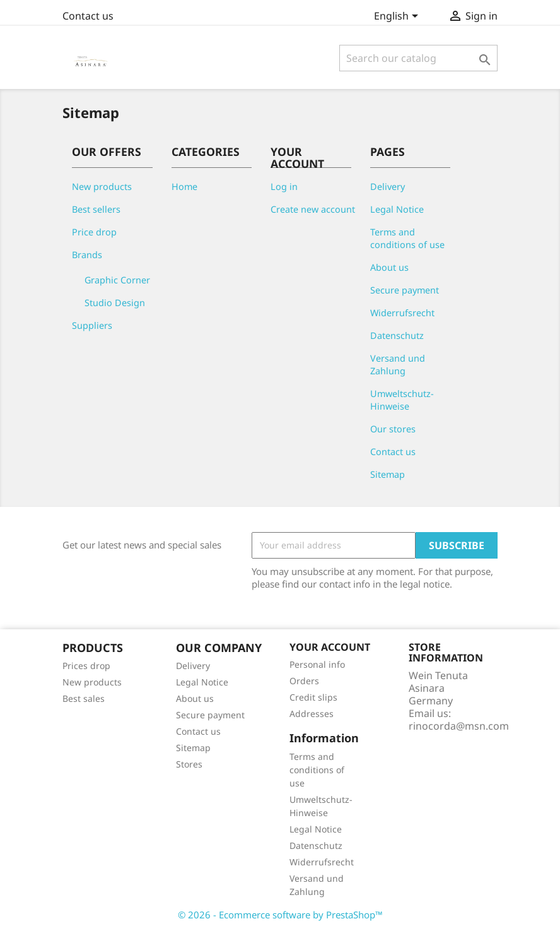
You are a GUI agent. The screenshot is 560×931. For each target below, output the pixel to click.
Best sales (84, 698)
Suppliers (92, 325)
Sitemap (388, 474)
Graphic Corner (117, 280)
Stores (189, 764)
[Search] (418, 58)
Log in (284, 187)
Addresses (312, 714)
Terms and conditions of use (407, 238)
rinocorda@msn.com (459, 726)
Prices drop (86, 666)
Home (184, 187)
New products (102, 187)
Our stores (393, 429)
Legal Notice (397, 209)
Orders (304, 681)
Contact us (88, 16)
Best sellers (96, 209)
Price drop (94, 232)
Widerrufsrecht (402, 313)
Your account (330, 647)
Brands (87, 255)
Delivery (388, 187)
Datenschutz (397, 335)
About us (389, 267)
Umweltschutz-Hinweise (402, 400)
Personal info (317, 664)
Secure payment (405, 290)
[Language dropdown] (398, 17)
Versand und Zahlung (398, 365)
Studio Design (115, 303)
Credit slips (313, 697)
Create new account (313, 209)
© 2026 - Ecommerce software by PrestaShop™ (280, 915)
